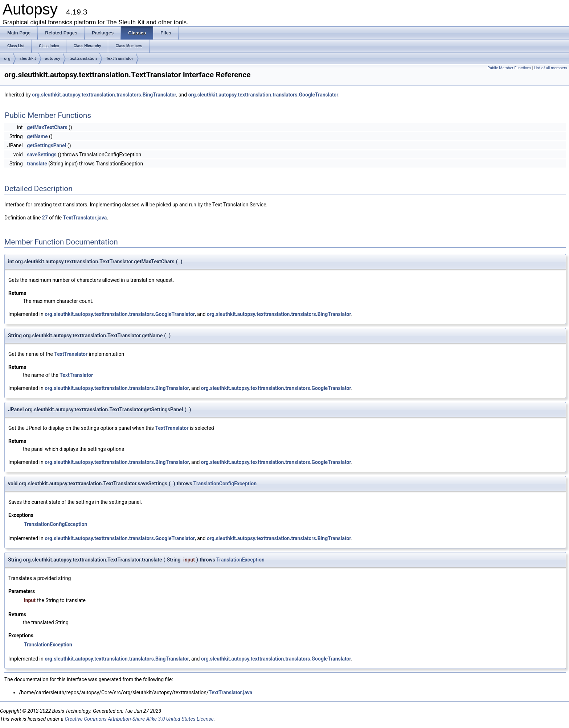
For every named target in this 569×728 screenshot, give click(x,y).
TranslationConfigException (225, 484)
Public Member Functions (509, 68)
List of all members (551, 68)
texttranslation (83, 58)
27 (45, 218)
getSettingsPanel (46, 145)
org (7, 58)
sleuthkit (28, 58)
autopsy (53, 58)
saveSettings (42, 155)
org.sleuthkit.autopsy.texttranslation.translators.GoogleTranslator (263, 95)
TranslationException (240, 560)
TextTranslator (120, 58)
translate (37, 164)
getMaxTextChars (47, 127)
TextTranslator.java (85, 218)
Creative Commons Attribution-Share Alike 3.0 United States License (139, 719)
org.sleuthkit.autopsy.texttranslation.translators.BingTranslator (104, 95)
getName (37, 136)
